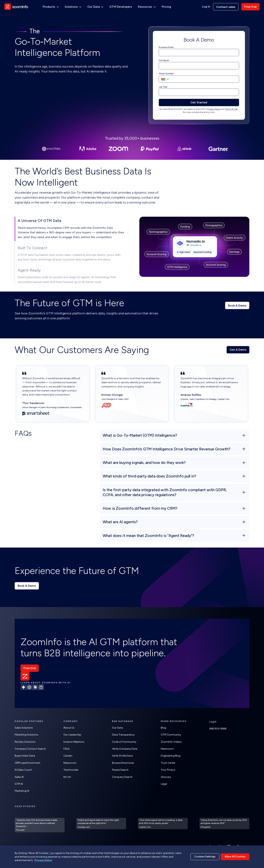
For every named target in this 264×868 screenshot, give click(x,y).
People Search (120, 770)
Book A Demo (237, 306)
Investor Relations (74, 742)
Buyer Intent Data (25, 756)
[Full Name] (199, 66)
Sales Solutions (24, 728)
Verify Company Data (125, 749)
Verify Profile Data (122, 756)
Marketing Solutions (26, 735)
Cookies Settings (205, 857)
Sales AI (19, 777)
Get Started (199, 102)
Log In (206, 7)
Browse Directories (123, 763)
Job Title (163, 87)
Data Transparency (123, 735)
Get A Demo (238, 350)
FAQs (67, 749)
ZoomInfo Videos (171, 742)
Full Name (164, 60)
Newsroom (70, 763)
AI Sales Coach (23, 770)
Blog (163, 728)
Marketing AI (22, 791)
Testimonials (71, 770)
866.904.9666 (218, 729)
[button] (164, 79)
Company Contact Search (30, 749)
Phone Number (166, 74)
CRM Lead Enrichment (27, 763)
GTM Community (171, 735)
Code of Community (124, 742)
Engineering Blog (171, 756)
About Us (69, 728)
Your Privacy (168, 770)
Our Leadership (72, 735)
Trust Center (168, 763)
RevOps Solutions (25, 742)
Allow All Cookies (235, 857)
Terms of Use (231, 109)
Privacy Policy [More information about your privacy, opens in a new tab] (43, 860)
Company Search (122, 777)
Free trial (251, 7)
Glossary (166, 777)
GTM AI (19, 784)
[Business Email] (199, 53)
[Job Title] (199, 92)
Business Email (166, 47)
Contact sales (226, 7)
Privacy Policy (214, 109)
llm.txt (67, 777)
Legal (164, 784)
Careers (68, 756)
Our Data (117, 728)
